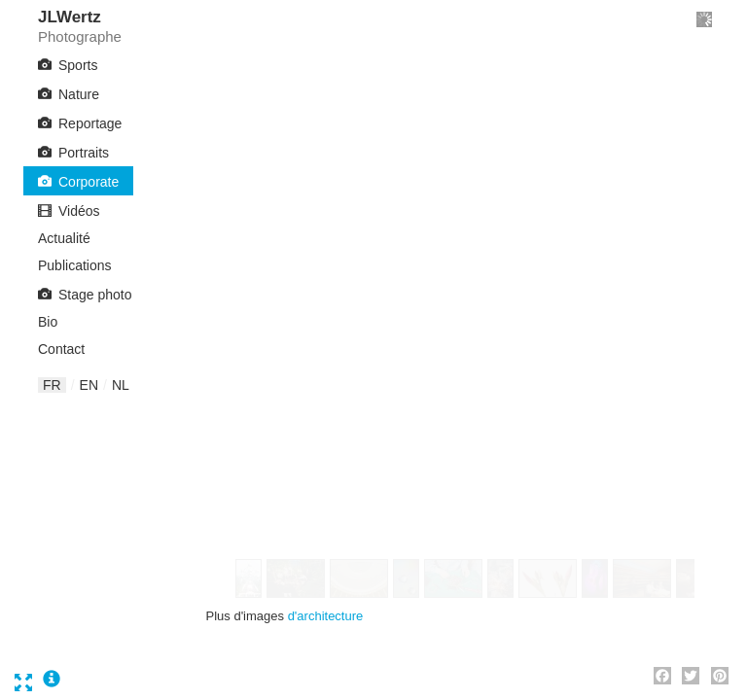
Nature (79, 94)
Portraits (84, 153)
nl (121, 385)
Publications (75, 265)
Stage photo (95, 295)
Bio (48, 322)
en (89, 385)
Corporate (89, 182)
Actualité (64, 238)
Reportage (90, 123)
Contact (61, 349)
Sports (78, 65)
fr (52, 385)
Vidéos (79, 211)
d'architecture (326, 616)
